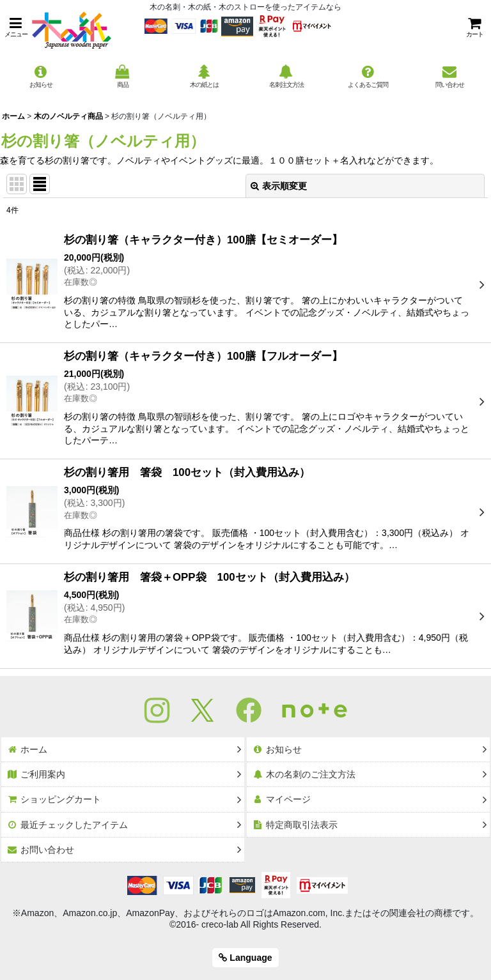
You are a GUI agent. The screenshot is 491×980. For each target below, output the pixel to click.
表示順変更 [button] (279, 186)
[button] (16, 27)
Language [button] (245, 958)
